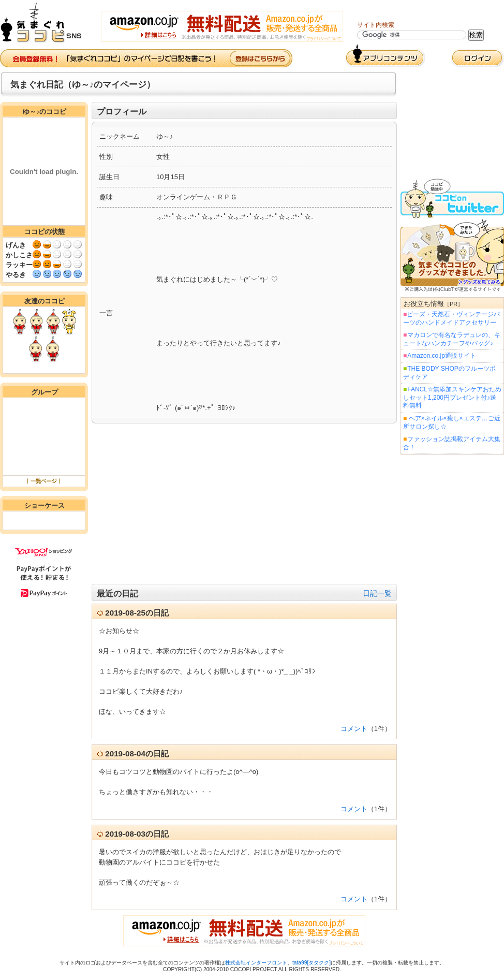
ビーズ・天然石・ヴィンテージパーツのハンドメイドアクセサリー (451, 318)
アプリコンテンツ (385, 56)
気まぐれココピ (45, 23)
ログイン (478, 58)
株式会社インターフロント (256, 963)
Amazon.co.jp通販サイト (441, 356)
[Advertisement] (244, 504)
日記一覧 (377, 593)
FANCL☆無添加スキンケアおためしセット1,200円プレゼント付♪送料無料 (452, 397)
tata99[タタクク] (312, 963)
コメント (354, 729)
